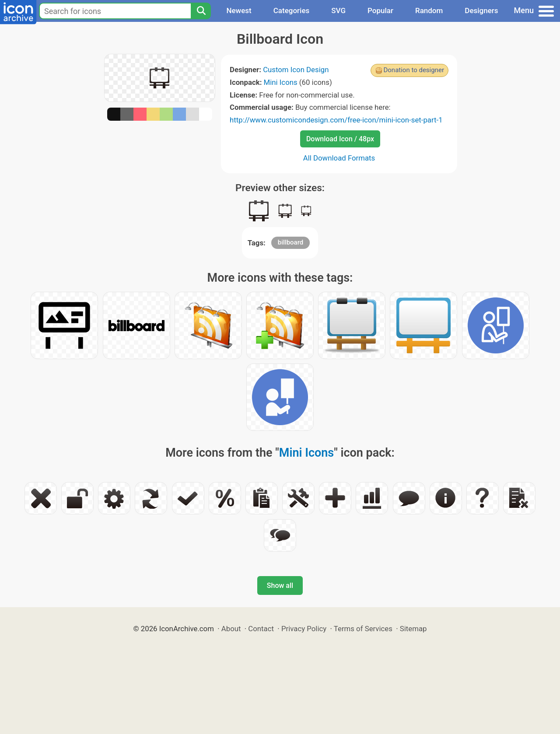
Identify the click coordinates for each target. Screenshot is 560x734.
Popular (380, 10)
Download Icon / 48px (340, 139)
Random (429, 10)
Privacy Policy (304, 629)
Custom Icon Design (296, 70)
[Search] (201, 11)
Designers (481, 10)
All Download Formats (339, 158)
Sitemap (413, 629)
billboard (291, 242)
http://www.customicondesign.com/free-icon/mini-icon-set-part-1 (336, 120)
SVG (338, 10)
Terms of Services (363, 629)
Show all (280, 585)
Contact (261, 629)
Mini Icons (281, 82)
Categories (292, 10)
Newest (239, 10)
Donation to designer (414, 70)
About (231, 629)
